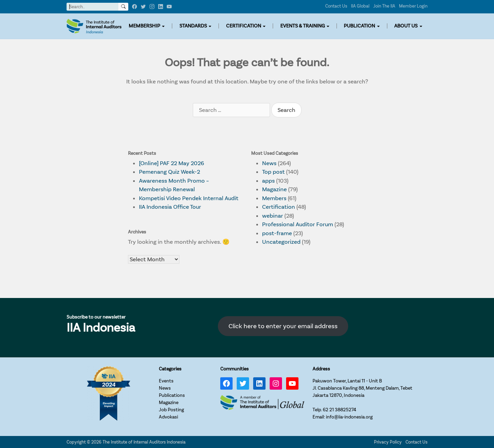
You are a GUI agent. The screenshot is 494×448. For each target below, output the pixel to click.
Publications (172, 395)
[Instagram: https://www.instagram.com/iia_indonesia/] (276, 383)
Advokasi (168, 417)
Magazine (274, 189)
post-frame (277, 233)
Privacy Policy (388, 442)
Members (274, 198)
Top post (273, 172)
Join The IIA (384, 6)
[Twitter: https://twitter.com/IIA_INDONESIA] (243, 383)
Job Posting (171, 410)
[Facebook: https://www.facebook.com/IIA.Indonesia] (226, 383)
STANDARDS (193, 26)
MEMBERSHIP (144, 26)
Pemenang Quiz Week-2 (169, 172)
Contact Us (336, 6)
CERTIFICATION (244, 26)
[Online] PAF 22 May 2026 (172, 163)
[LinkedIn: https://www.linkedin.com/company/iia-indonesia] (259, 383)
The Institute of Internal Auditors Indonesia (144, 442)
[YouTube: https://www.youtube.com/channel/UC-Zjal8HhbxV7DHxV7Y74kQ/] (292, 383)
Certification (279, 207)
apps (268, 181)
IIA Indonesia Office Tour (170, 207)
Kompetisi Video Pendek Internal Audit (189, 198)
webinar (273, 216)
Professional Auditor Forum (298, 224)
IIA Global (360, 6)
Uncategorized (281, 242)
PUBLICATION (359, 26)
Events (166, 381)
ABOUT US (406, 26)
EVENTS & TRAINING (303, 26)
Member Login (413, 6)
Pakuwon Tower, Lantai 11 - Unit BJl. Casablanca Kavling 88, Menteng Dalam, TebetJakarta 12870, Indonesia (362, 388)
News (269, 163)
